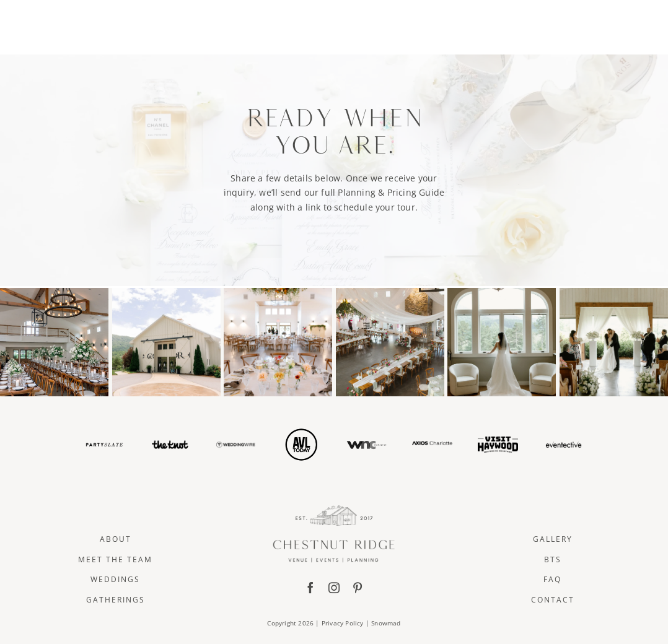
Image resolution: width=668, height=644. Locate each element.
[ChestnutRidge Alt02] (334, 10)
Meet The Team (115, 559)
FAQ (552, 579)
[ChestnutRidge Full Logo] (334, 509)
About (116, 539)
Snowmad (386, 623)
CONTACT (591, 25)
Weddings (115, 579)
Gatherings (116, 600)
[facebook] (310, 588)
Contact (553, 600)
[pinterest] (358, 588)
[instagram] (334, 588)
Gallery (553, 539)
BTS (553, 559)
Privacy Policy (343, 623)
